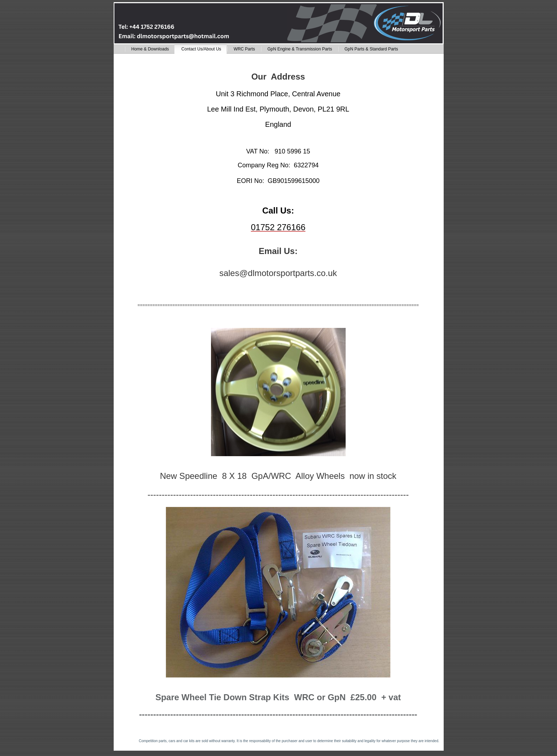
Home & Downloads (150, 49)
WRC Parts (244, 49)
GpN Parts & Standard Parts (371, 49)
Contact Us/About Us (201, 49)
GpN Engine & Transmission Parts (300, 49)
